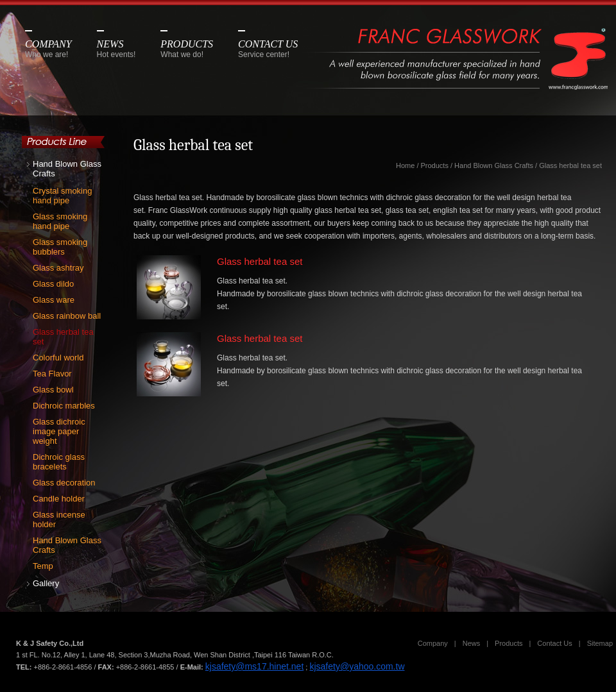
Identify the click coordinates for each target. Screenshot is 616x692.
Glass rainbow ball (67, 316)
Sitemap (600, 643)
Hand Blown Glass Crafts (67, 169)
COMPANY (48, 49)
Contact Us (554, 643)
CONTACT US (268, 49)
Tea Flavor (52, 374)
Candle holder (59, 499)
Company (433, 643)
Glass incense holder (59, 519)
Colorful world (58, 358)
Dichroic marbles (64, 406)
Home (405, 165)
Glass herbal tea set (63, 337)
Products (435, 165)
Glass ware (54, 300)
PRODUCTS (187, 49)
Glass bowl (53, 390)
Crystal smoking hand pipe (62, 196)
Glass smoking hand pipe (60, 221)
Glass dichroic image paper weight (59, 431)
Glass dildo (53, 284)
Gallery (46, 583)
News (472, 643)
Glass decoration (64, 483)
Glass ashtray (58, 268)
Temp (43, 566)
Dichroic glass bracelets (59, 462)
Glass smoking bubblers (60, 247)
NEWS (116, 49)
